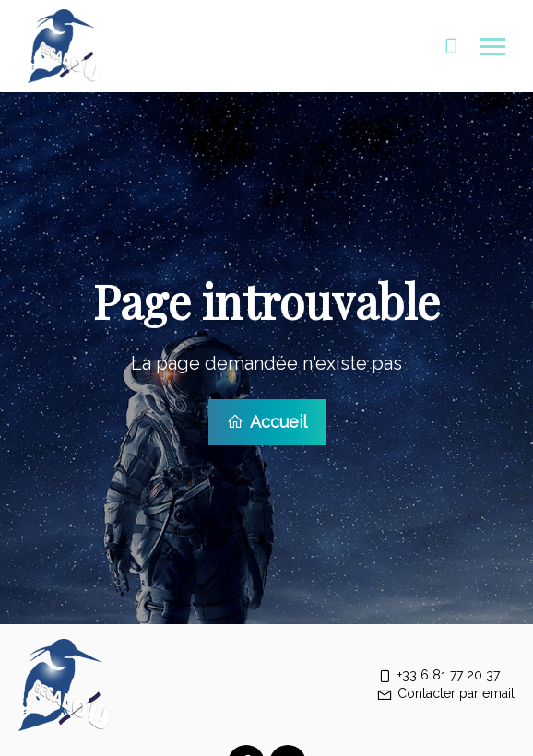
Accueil (267, 421)
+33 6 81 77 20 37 (438, 673)
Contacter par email (445, 691)
